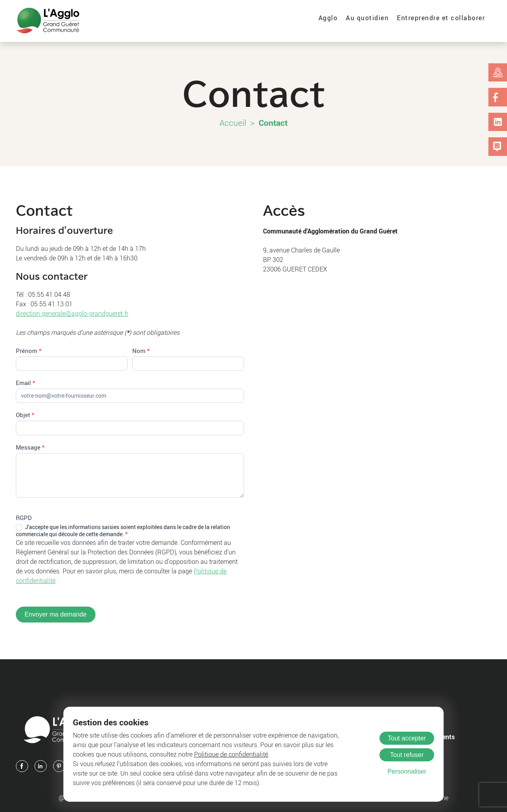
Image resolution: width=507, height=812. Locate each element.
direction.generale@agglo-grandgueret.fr (72, 313)
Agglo (328, 18)
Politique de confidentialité (231, 754)
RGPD (24, 518)
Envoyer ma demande (56, 614)
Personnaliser (407, 771)
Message (30, 447)
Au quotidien (367, 18)
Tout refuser (407, 755)
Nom (141, 351)
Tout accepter (407, 738)
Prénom (29, 351)
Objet (25, 415)
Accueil (233, 123)
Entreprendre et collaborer (441, 18)
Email (26, 383)
